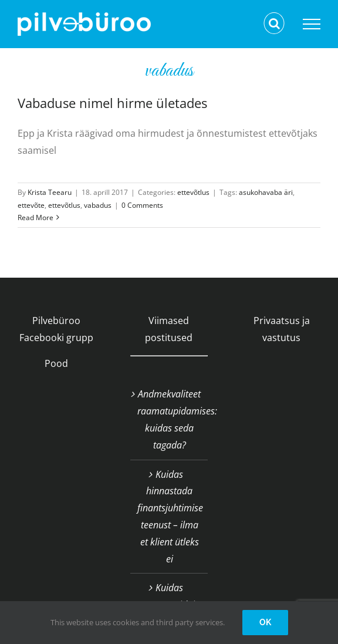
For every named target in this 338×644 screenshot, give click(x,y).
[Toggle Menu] (312, 24)
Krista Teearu (50, 192)
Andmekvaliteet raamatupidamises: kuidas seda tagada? (170, 419)
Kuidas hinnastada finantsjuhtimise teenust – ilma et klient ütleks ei (170, 517)
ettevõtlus (193, 192)
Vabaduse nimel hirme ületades (112, 103)
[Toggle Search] (274, 23)
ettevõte (31, 205)
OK (265, 622)
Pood (56, 363)
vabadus (98, 205)
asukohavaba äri (266, 192)
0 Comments (142, 205)
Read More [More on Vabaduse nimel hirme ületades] (36, 218)
